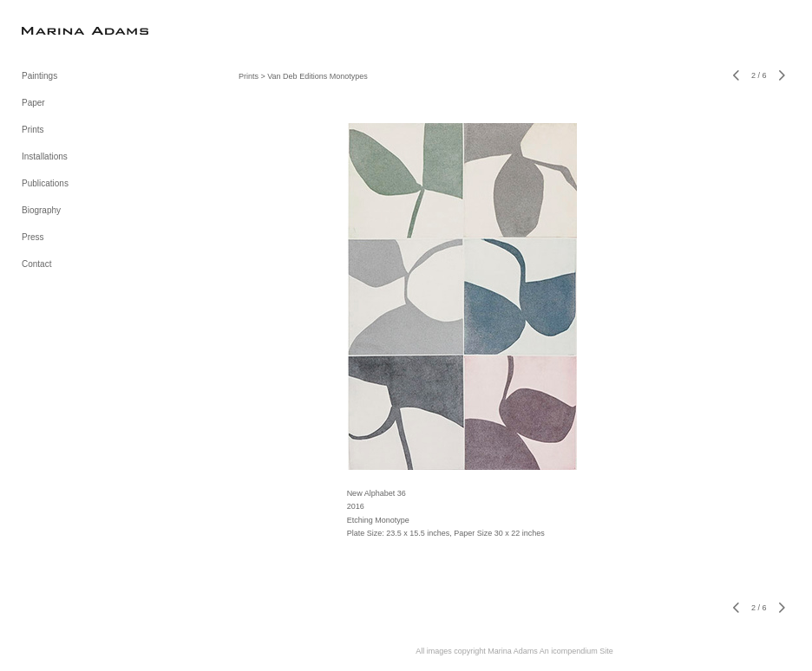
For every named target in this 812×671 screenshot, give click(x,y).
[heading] (65, 30)
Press (33, 237)
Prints (33, 130)
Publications (45, 183)
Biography (41, 210)
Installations (45, 156)
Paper (33, 103)
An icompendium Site (576, 651)
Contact (36, 264)
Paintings (39, 76)
